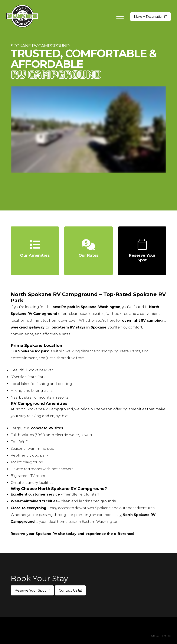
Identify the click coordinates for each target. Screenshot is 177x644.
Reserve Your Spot (32, 590)
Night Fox (165, 636)
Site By (155, 636)
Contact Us (70, 590)
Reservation (150, 17)
